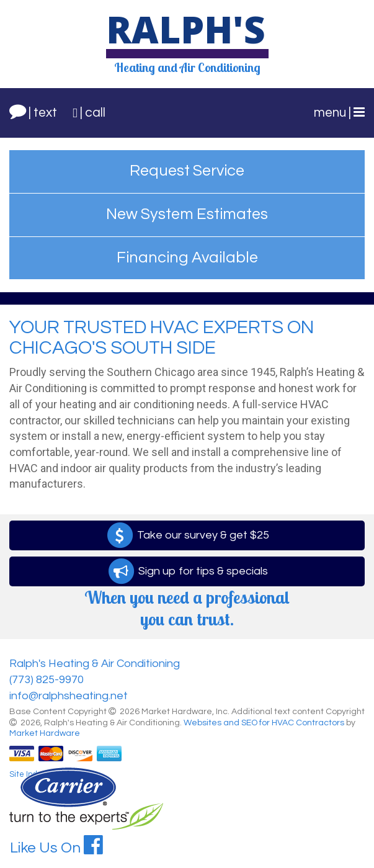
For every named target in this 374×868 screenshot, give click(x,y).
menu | (339, 112)
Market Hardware (45, 733)
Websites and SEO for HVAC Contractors (265, 723)
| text (33, 111)
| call (89, 113)
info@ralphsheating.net (69, 696)
